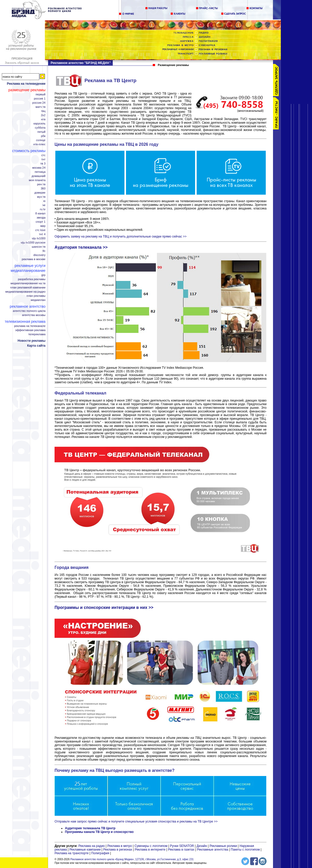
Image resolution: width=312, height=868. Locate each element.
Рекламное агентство (28, 306)
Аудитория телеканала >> (81, 247)
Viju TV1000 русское (33, 243)
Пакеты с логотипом (245, 850)
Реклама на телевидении (26, 84)
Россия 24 (39, 103)
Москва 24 (39, 168)
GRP (43, 275)
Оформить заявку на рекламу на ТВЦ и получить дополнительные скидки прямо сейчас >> (121, 236)
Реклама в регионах (118, 850)
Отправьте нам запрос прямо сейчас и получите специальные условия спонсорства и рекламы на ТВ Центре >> (136, 821)
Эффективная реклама (30, 330)
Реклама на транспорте (72, 853)
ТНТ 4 (42, 234)
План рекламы (36, 296)
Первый (41, 94)
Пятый (41, 132)
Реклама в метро (120, 846)
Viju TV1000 (39, 238)
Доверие (40, 193)
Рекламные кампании (85, 850)
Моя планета (37, 180)
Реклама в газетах (182, 850)
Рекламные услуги (30, 266)
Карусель (39, 124)
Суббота (40, 128)
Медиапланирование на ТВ (28, 283)
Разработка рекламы (32, 279)
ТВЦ (43, 111)
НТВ (43, 119)
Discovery (39, 255)
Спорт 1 (41, 222)
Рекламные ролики (223, 846)
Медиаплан (38, 300)
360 (43, 189)
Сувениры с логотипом (151, 846)
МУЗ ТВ (41, 197)
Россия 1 (40, 99)
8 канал (40, 213)
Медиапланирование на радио (25, 292)
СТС (43, 155)
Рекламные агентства (213, 850)
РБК (43, 136)
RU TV (43, 209)
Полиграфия (100, 853)
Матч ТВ (41, 107)
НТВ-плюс (39, 144)
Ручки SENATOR (182, 846)
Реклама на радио (92, 846)
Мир (43, 226)
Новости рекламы (32, 341)
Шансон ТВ (39, 247)
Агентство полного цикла (29, 311)
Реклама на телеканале (30, 326)
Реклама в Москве (34, 259)
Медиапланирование (28, 271)
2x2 (43, 115)
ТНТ (43, 159)
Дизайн (202, 846)
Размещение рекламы (27, 90)
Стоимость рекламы (29, 151)
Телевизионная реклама (25, 321)
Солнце (41, 140)
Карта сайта (36, 346)
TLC (44, 251)
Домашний (39, 176)
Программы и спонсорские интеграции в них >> (104, 607)
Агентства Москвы (34, 315)
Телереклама (37, 334)
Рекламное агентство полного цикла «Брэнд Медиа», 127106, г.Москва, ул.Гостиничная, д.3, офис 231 (132, 859)
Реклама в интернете (150, 850)
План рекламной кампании (28, 288)
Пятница (40, 172)
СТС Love (40, 230)
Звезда (41, 218)
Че (44, 205)
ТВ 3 (43, 164)
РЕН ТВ (41, 184)
